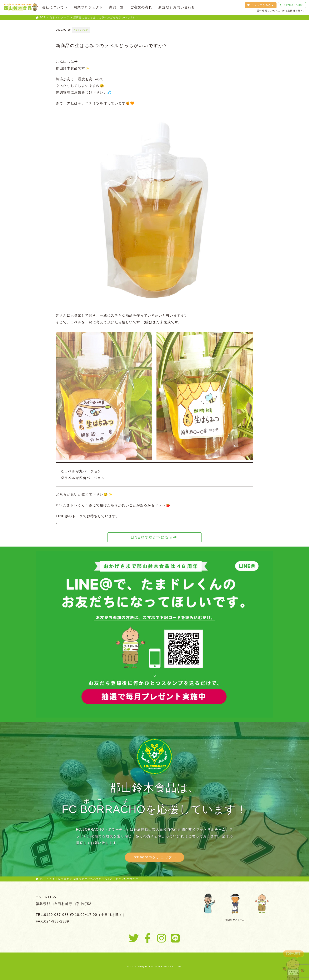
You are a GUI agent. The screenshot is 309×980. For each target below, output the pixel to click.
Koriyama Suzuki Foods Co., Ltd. (160, 966)
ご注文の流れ (141, 7)
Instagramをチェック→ (154, 857)
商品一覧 (116, 7)
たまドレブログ (81, 30)
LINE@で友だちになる (154, 537)
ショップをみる (261, 5)
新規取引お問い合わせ (177, 7)
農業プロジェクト (88, 7)
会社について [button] (55, 7)
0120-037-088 (292, 5)
